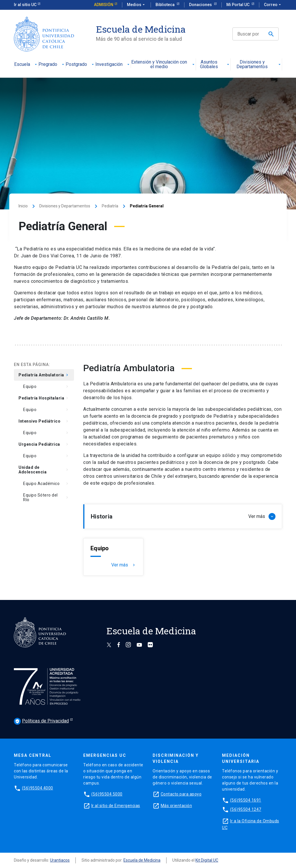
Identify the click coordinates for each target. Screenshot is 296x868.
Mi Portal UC (238, 5)
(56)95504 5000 (107, 794)
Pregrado (52, 65)
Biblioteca (165, 5)
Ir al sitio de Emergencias (116, 806)
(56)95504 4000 (38, 788)
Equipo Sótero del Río (46, 497)
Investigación (113, 65)
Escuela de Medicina (142, 860)
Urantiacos (60, 860)
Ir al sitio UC (25, 5)
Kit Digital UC (207, 860)
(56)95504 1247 (246, 809)
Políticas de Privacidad (41, 721)
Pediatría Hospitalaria (44, 398)
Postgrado (80, 65)
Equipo (46, 386)
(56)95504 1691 (246, 800)
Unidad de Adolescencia (44, 470)
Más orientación (176, 806)
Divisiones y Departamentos (259, 65)
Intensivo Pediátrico (44, 421)
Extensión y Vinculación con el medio (163, 65)
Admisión (104, 5)
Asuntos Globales (215, 65)
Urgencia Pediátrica (44, 444)
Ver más (124, 565)
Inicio (23, 206)
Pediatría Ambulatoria (44, 375)
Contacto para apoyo (181, 794)
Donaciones (201, 5)
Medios (136, 5)
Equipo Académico (46, 484)
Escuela (26, 65)
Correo (273, 5)
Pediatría (110, 206)
